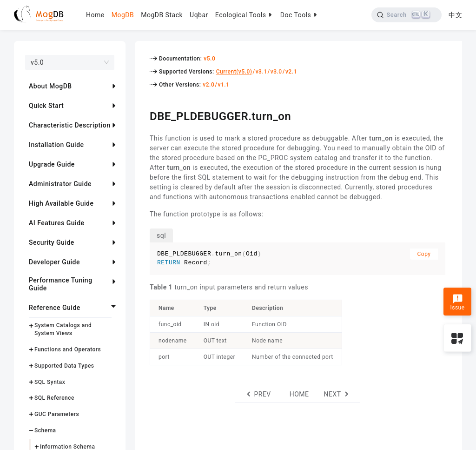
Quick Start (46, 106)
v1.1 (223, 85)
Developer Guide (54, 262)
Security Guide (52, 242)
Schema (45, 430)
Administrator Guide (60, 184)
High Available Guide (61, 203)
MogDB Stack (162, 15)
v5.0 (209, 59)
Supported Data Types (64, 366)
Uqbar (199, 15)
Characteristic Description (69, 125)
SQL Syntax (50, 382)
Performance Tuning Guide (61, 284)
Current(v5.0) (234, 72)
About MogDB (50, 86)
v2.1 (291, 72)
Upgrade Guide (52, 164)
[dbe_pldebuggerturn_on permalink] (143, 115)
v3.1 (261, 72)
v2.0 (208, 85)
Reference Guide (55, 308)
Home (95, 15)
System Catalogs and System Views (63, 329)
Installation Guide (56, 145)
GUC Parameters (57, 414)
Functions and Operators (68, 349)
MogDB (123, 15)
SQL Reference (54, 398)
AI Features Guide (57, 223)
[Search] (407, 15)
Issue (457, 302)
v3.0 (276, 72)
